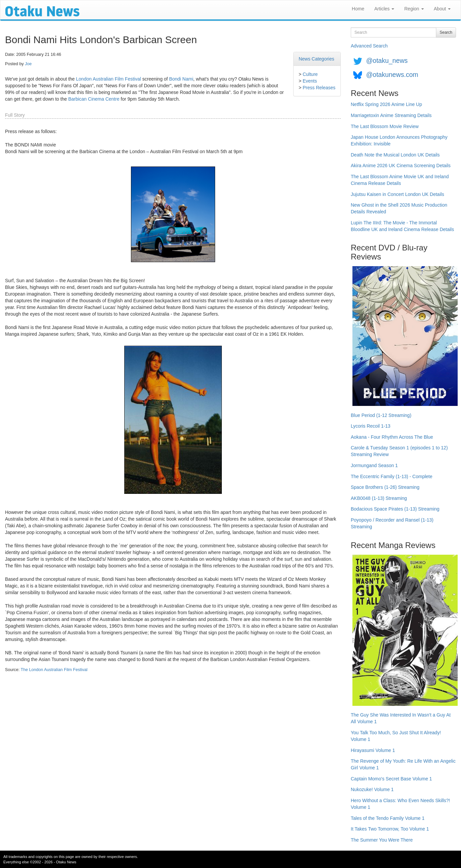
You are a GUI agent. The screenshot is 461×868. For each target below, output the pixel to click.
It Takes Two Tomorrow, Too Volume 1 (390, 829)
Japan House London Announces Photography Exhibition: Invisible (399, 140)
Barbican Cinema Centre (94, 99)
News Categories (317, 59)
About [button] (442, 9)
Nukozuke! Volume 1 (372, 789)
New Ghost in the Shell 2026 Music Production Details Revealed (399, 208)
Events (310, 81)
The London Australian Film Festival (54, 670)
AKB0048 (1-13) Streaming (379, 498)
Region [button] (414, 9)
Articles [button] (384, 9)
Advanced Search (369, 46)
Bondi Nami (181, 79)
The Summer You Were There (382, 840)
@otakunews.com (392, 75)
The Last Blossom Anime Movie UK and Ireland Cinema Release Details (400, 180)
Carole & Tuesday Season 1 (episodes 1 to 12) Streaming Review (399, 451)
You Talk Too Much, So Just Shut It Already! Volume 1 (396, 736)
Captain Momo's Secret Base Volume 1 (391, 779)
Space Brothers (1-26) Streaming (385, 487)
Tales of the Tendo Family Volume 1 (388, 818)
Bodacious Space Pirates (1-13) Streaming (395, 509)
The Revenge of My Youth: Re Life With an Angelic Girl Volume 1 (403, 764)
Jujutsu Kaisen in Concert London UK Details (397, 194)
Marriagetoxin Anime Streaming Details (391, 115)
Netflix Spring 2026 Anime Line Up (386, 104)
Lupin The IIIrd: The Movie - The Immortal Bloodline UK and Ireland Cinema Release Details (402, 226)
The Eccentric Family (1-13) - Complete (392, 476)
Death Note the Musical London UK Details (395, 155)
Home (358, 9)
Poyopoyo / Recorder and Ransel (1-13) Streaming (392, 523)
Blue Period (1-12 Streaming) (381, 415)
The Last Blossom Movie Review (385, 126)
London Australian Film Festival (109, 79)
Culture (310, 74)
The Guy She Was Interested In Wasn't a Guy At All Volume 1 (401, 718)
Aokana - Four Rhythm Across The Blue (392, 437)
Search (446, 32)
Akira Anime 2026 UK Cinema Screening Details (401, 166)
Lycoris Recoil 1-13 (371, 426)
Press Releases (319, 88)
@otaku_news (387, 61)
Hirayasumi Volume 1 (373, 750)
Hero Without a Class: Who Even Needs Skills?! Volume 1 (400, 804)
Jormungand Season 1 (374, 465)
